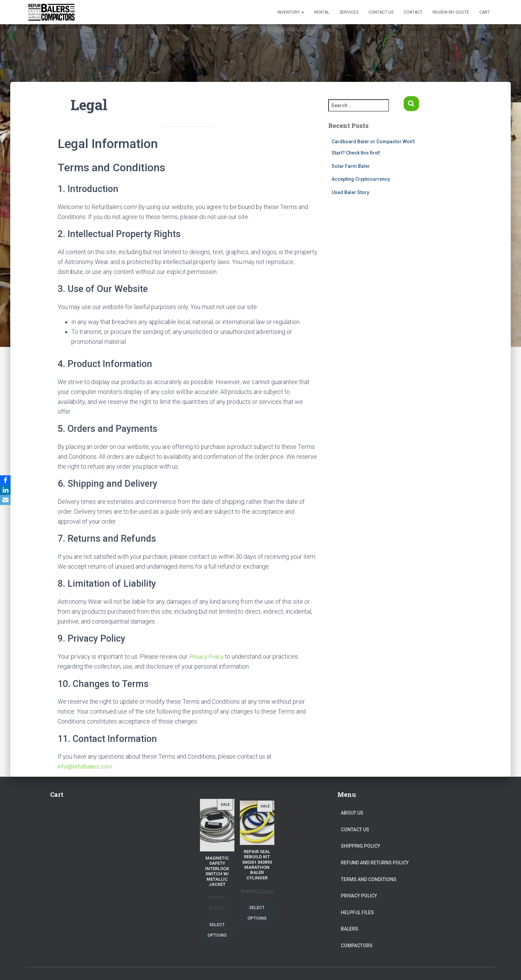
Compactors (357, 945)
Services (349, 12)
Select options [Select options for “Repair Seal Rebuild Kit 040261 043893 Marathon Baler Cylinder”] (257, 913)
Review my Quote (451, 12)
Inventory (291, 12)
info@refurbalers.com (86, 766)
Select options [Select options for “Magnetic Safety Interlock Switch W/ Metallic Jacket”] (217, 930)
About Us (352, 813)
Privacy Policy (208, 656)
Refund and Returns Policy (375, 862)
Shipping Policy (360, 846)
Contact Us (381, 12)
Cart (485, 12)
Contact (413, 12)
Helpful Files (357, 912)
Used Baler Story (350, 192)
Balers (350, 929)
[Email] (6, 500)
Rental (322, 12)
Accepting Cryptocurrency (361, 179)
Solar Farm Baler (351, 166)
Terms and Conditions (369, 879)
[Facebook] (6, 480)
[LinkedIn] (6, 490)
